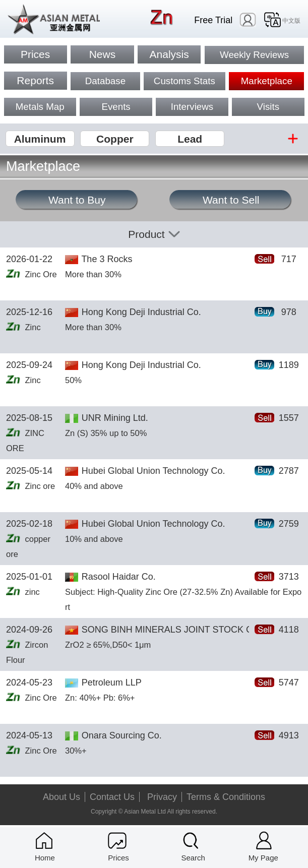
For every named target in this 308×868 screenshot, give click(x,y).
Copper (115, 139)
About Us (61, 797)
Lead (190, 139)
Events (116, 107)
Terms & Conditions (226, 797)
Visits (268, 107)
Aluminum (40, 139)
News (103, 54)
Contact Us (112, 797)
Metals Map (40, 107)
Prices (35, 54)
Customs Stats (184, 81)
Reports (35, 80)
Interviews (192, 107)
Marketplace (267, 81)
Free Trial (213, 20)
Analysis (169, 54)
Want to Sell (231, 200)
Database (105, 81)
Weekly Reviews (254, 55)
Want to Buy (77, 200)
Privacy (162, 797)
